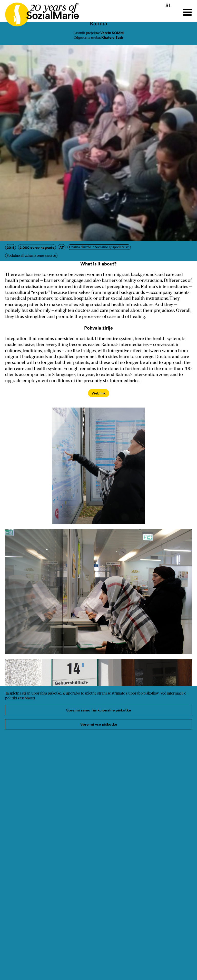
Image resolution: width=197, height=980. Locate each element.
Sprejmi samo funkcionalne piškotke (98, 710)
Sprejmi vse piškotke (99, 724)
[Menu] (187, 12)
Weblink (99, 393)
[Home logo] (39, 12)
